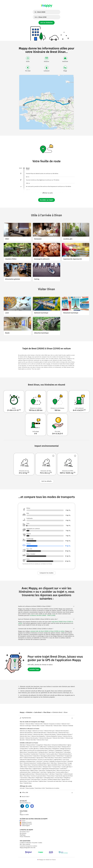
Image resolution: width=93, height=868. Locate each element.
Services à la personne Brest (45, 760)
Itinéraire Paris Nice (38, 734)
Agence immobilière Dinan (54, 765)
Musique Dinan (51, 772)
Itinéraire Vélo (39, 724)
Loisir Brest (39, 761)
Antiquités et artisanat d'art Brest (58, 761)
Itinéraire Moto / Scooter (38, 726)
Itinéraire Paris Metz (31, 740)
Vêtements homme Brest (30, 763)
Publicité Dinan (28, 783)
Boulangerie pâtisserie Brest (48, 756)
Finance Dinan (51, 776)
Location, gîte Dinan (67, 767)
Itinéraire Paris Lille (52, 733)
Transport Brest (24, 749)
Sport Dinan (42, 770)
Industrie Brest (67, 758)
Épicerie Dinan (23, 781)
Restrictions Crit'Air (40, 788)
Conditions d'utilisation (26, 843)
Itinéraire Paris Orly (63, 733)
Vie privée (35, 843)
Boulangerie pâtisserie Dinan (27, 774)
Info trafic (22, 788)
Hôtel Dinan (54, 763)
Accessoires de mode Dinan (55, 781)
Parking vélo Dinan (51, 770)
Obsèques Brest (66, 747)
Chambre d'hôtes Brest (45, 749)
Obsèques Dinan (47, 767)
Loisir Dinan (43, 772)
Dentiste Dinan (35, 772)
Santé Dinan (63, 769)
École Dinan (27, 776)
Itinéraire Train (65, 724)
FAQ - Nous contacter (25, 844)
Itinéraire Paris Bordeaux (26, 733)
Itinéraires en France (38, 731)
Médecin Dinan (34, 770)
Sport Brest (52, 752)
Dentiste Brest (35, 754)
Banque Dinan (65, 780)
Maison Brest (47, 745)
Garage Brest (40, 745)
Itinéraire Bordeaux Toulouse (64, 734)
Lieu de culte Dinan (33, 781)
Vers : (41, 17)
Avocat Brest (27, 754)
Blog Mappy (23, 835)
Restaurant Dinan (62, 763)
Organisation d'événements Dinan (51, 769)
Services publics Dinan (62, 772)
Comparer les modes (46, 573)
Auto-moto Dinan (66, 765)
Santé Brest (66, 750)
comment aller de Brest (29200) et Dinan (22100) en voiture (47, 631)
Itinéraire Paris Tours (25, 736)
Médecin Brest (23, 752)
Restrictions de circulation (53, 788)
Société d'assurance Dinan (35, 767)
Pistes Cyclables (30, 788)
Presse (22, 837)
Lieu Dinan (44, 780)
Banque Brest (40, 758)
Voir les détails (47, 481)
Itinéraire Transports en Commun (52, 724)
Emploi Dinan (59, 774)
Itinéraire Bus (49, 726)
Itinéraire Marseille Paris (40, 733)
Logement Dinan (37, 769)
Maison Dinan (27, 765)
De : (40, 12)
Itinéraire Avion (58, 726)
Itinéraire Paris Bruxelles (32, 738)
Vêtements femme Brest (65, 754)
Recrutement (23, 833)
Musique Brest (59, 752)
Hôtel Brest (23, 745)
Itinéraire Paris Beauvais (45, 738)
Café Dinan (52, 774)
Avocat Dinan (24, 778)
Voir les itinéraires (47, 23)
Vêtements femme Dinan (42, 774)
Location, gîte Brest (34, 749)
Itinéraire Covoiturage (25, 726)
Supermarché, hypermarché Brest (28, 760)
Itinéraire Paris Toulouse (26, 734)
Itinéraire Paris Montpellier (38, 736)
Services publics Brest (52, 754)
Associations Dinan (25, 770)
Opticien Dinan (43, 781)
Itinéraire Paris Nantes (50, 734)
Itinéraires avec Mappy (26, 731)
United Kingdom (25, 826)
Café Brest (51, 750)
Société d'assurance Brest (54, 747)
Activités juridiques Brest (43, 763)
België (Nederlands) (26, 824)
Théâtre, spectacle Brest (26, 756)
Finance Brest (58, 758)
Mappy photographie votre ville (28, 848)
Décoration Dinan (36, 780)
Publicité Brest (60, 756)
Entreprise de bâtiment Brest (59, 745)
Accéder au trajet (46, 200)
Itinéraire (22, 724)
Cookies (40, 843)
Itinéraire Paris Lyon (49, 731)
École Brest (42, 754)
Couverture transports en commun (28, 846)
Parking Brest (56, 749)
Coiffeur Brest (43, 747)
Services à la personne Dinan (39, 776)
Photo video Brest (49, 758)
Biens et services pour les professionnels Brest (36, 750)
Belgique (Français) (26, 822)
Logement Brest (58, 760)
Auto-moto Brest (34, 747)
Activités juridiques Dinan (54, 780)
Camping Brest (59, 750)
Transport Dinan (56, 767)
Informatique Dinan (49, 778)
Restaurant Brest (31, 745)
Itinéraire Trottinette (68, 726)
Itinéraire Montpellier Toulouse (54, 736)
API (21, 813)
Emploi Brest (36, 756)
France (23, 821)
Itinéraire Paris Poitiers (59, 738)
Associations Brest (33, 752)
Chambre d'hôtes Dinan (26, 769)
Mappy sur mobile (24, 815)
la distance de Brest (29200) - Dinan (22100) (43, 615)
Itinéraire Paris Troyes (43, 740)
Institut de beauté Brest (30, 758)
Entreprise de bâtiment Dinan (39, 765)
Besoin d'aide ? (25, 797)
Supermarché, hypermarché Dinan (64, 776)
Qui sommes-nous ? (25, 832)
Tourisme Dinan (59, 778)
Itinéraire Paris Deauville (62, 731)
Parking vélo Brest (43, 752)
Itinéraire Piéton (30, 724)
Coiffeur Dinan (23, 767)
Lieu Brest (46, 761)
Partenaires (27, 837)
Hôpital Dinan (39, 778)
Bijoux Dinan (32, 778)
